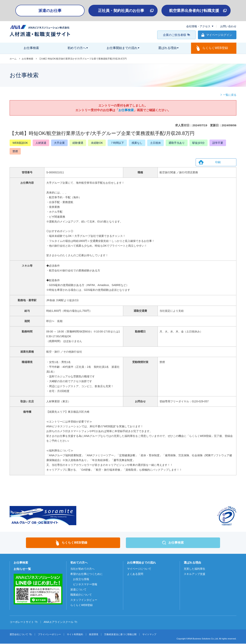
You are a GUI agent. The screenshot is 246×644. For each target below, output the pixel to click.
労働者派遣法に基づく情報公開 (120, 635)
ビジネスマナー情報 (85, 585)
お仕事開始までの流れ (141, 563)
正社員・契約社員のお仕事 (121, 11)
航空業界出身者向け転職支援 (194, 11)
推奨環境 (94, 635)
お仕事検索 (27, 59)
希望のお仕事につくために (86, 574)
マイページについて (139, 569)
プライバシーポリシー (49, 635)
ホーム (13, 59)
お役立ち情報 (81, 580)
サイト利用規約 (75, 635)
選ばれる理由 (192, 563)
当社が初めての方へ (82, 569)
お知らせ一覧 (22, 569)
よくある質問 (135, 574)
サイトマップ (149, 635)
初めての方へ (79, 563)
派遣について (78, 590)
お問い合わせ (228, 26)
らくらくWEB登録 (81, 605)
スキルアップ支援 (194, 574)
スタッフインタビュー (84, 600)
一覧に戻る (230, 95)
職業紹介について (81, 595)
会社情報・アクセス (198, 26)
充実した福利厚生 (194, 569)
